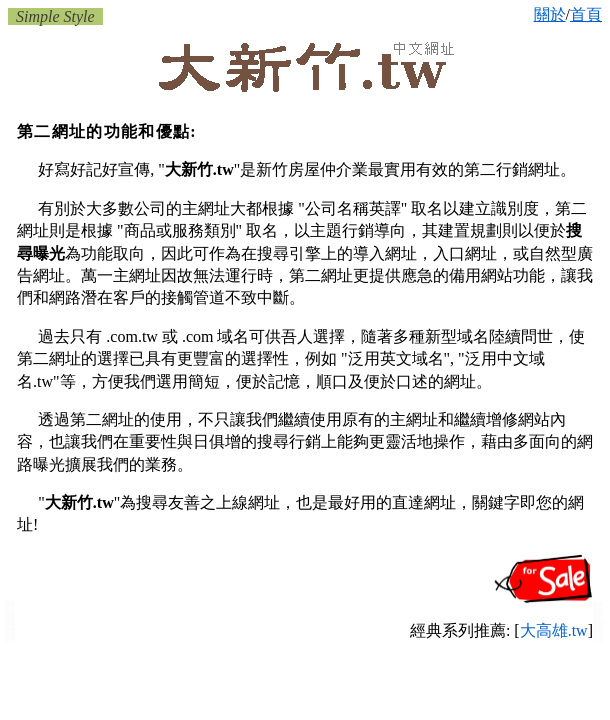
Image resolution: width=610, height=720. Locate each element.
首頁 (586, 14)
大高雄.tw (554, 630)
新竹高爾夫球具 (598, 632)
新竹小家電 (598, 637)
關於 (550, 14)
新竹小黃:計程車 (10, 621)
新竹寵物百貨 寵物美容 (598, 612)
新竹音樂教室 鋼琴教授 (10, 633)
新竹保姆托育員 (10, 616)
